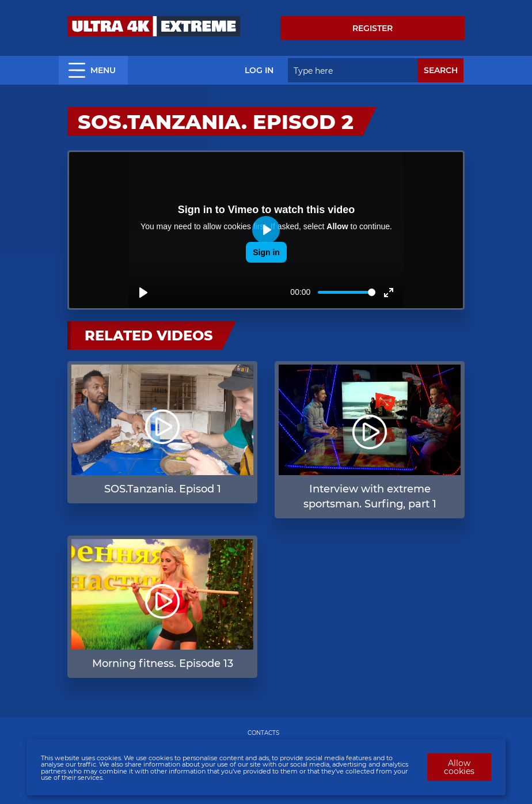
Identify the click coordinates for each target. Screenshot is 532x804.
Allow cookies (459, 767)
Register (373, 28)
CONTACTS (263, 733)
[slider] (347, 292)
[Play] (143, 293)
